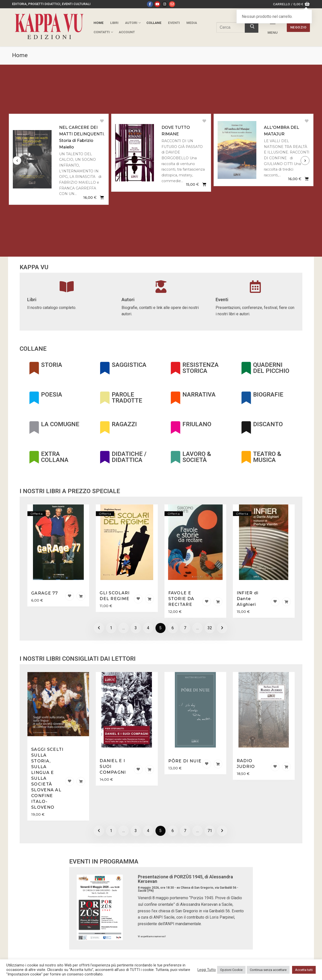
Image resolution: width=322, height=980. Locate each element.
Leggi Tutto (207, 970)
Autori (128, 300)
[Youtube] (157, 4)
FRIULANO (197, 424)
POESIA (52, 395)
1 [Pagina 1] (111, 628)
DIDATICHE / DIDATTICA (129, 457)
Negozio (298, 27)
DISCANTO (268, 424)
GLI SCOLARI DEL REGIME (115, 596)
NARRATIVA (199, 395)
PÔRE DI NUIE (185, 761)
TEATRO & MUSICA (267, 457)
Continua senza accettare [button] (268, 970)
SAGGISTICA (129, 365)
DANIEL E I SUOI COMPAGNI (113, 767)
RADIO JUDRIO (246, 764)
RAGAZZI (124, 424)
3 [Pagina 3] (136, 628)
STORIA (52, 365)
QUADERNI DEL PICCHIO (271, 368)
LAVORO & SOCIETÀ (197, 457)
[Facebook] (150, 4)
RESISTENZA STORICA (200, 368)
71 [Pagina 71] (210, 831)
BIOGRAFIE (268, 395)
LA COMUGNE (60, 424)
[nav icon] (273, 28)
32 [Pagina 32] (210, 628)
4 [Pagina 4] (148, 628)
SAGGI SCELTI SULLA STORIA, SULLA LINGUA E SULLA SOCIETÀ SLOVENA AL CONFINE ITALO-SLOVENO (47, 778)
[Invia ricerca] (252, 27)
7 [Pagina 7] (185, 628)
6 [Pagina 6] (173, 628)
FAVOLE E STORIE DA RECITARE (181, 599)
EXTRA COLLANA (55, 457)
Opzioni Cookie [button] (231, 970)
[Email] (172, 4)
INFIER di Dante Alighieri (248, 599)
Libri (32, 300)
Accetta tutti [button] (304, 970)
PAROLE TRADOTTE (127, 398)
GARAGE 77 (45, 593)
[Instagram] (165, 4)
